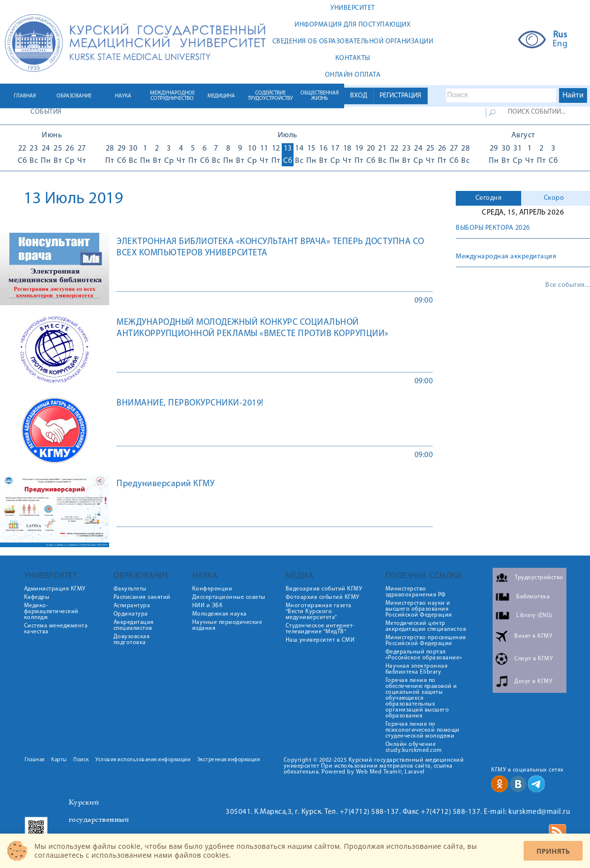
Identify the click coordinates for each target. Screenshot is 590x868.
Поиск (81, 760)
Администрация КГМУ (55, 589)
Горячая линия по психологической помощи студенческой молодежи (423, 730)
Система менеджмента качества (56, 629)
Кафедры (37, 597)
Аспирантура (132, 606)
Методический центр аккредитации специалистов (426, 626)
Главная (35, 760)
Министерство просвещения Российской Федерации (426, 641)
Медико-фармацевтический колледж (51, 612)
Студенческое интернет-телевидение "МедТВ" (320, 629)
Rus (560, 35)
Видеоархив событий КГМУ (324, 589)
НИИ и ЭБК (208, 606)
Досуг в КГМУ (533, 682)
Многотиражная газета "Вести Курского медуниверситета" (319, 612)
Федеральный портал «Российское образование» (424, 655)
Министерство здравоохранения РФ (416, 592)
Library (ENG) (534, 616)
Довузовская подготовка (132, 640)
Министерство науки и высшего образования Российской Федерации (419, 609)
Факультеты (130, 589)
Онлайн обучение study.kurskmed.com (414, 747)
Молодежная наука (220, 614)
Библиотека (533, 597)
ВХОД (359, 96)
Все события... (568, 285)
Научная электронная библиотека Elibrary (417, 669)
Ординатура (131, 614)
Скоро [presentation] (554, 198)
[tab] (488, 198)
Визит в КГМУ (533, 636)
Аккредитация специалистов (134, 625)
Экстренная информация (229, 760)
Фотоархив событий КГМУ (323, 597)
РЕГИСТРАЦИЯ (400, 96)
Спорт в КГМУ (533, 659)
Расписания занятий (142, 597)
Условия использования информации (143, 760)
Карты (59, 760)
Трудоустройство (539, 578)
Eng (560, 44)
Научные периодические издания (227, 625)
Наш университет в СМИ (320, 640)
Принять (553, 851)
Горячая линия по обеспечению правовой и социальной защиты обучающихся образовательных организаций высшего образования (421, 698)
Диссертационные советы (229, 597)
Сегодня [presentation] (489, 198)
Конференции (212, 589)
